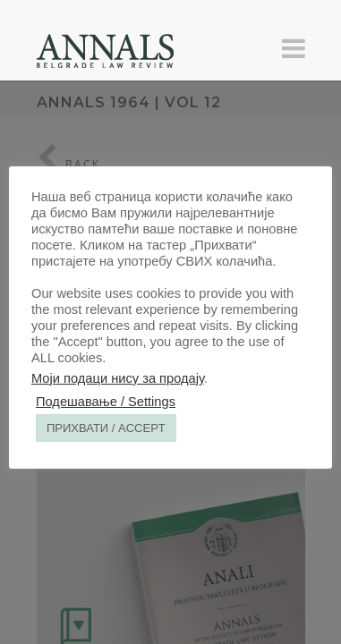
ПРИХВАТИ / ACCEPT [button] (106, 428)
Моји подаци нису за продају (118, 378)
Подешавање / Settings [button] (106, 402)
